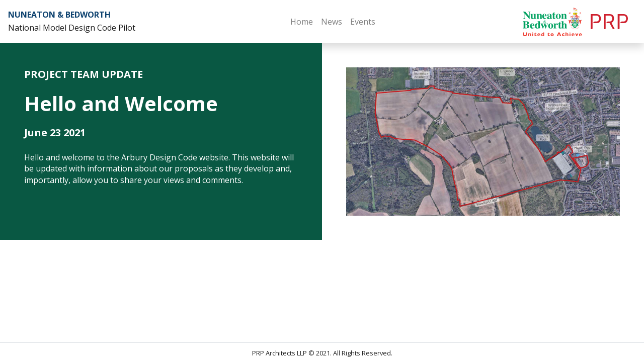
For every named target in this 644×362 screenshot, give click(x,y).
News (332, 22)
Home (302, 22)
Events (363, 22)
